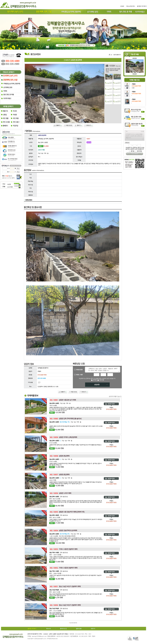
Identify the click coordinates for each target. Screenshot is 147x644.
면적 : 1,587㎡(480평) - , (56, 555)
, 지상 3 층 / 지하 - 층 (60, 403)
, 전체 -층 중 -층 (58, 497)
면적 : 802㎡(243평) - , (56, 499)
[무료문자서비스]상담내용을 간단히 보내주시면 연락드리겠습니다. (135, 136)
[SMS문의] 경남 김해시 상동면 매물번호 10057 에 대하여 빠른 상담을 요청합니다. (103, 370)
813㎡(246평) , (53, 443)
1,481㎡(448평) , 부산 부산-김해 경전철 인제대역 (62, 536)
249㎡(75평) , (53, 480)
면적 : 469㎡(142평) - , (56, 592)
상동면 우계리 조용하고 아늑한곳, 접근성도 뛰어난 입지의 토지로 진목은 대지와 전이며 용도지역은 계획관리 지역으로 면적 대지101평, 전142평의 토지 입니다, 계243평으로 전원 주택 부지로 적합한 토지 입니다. (76, 502)
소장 (133, 88)
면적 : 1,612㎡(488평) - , (56, 611)
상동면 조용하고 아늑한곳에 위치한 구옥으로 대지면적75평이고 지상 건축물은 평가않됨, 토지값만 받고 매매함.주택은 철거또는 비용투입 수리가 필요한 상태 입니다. (75, 483)
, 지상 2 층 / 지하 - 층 (65, 534)
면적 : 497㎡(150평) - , (56, 517)
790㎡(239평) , (53, 406)
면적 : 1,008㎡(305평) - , (56, 573)
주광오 (134, 84)
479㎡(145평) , (53, 461)
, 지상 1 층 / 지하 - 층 (65, 422)
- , (50, 424)
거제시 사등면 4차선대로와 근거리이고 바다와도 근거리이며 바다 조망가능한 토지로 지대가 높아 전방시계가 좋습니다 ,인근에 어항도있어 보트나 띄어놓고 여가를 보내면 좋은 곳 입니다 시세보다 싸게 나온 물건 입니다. (76, 558)
